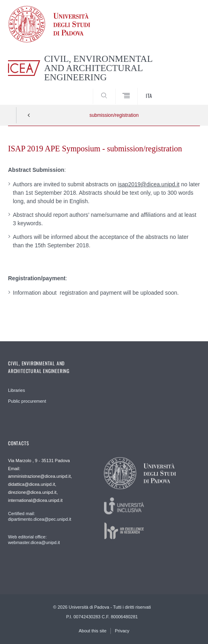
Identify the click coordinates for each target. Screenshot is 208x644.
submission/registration (114, 115)
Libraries (16, 390)
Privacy (122, 631)
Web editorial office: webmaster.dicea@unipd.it (34, 540)
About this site (93, 631)
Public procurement (27, 401)
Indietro (29, 115)
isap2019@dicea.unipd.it (149, 184)
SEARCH (184, 90)
